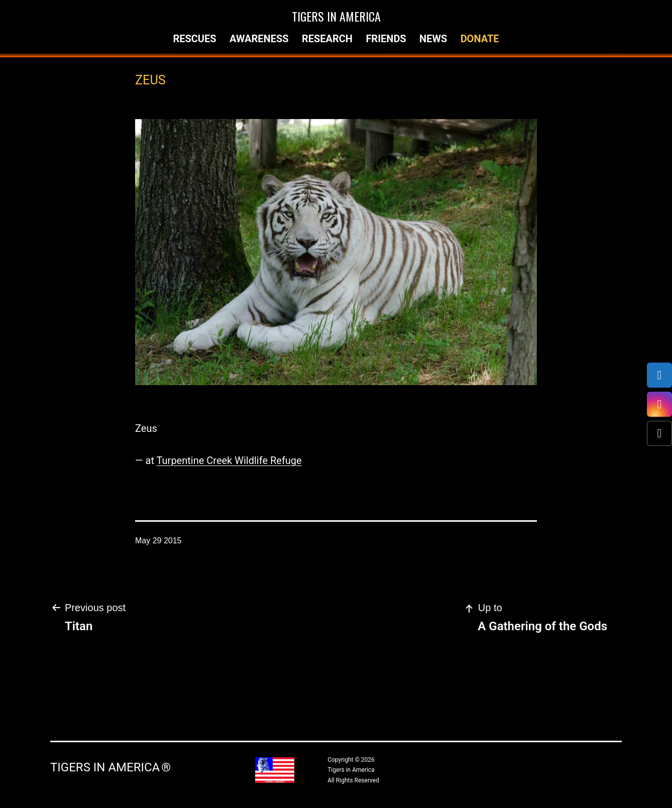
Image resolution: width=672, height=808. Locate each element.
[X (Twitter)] (659, 433)
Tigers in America (336, 16)
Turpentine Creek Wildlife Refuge (229, 460)
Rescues (194, 39)
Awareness (259, 39)
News (433, 39)
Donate (480, 39)
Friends (386, 39)
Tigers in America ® (110, 767)
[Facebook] (659, 375)
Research (327, 39)
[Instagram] (659, 404)
